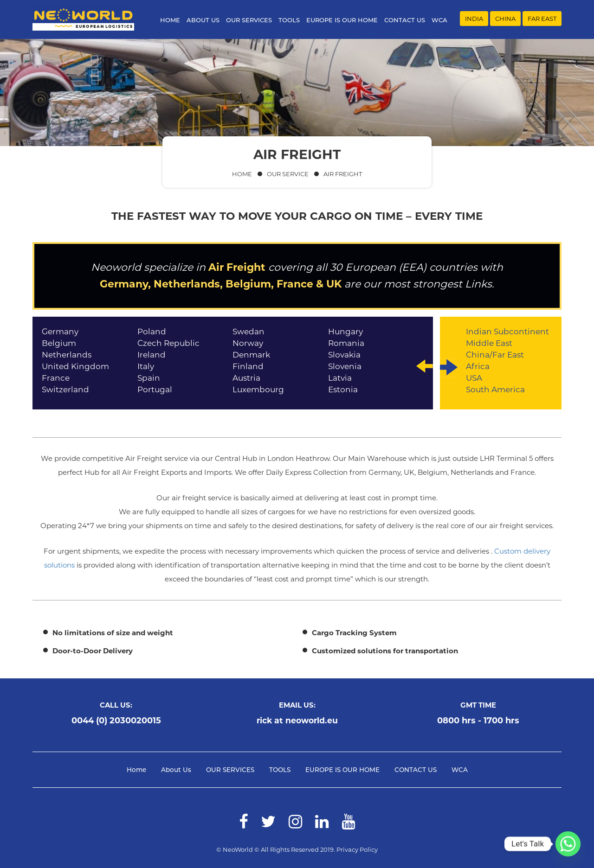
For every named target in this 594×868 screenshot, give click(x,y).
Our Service (288, 174)
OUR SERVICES (252, 20)
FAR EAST (542, 19)
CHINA (505, 19)
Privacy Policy (357, 849)
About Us (206, 20)
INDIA (474, 19)
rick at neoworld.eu (297, 721)
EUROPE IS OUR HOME (345, 20)
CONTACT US (407, 20)
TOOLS (292, 20)
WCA (442, 20)
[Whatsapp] (568, 844)
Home (173, 20)
